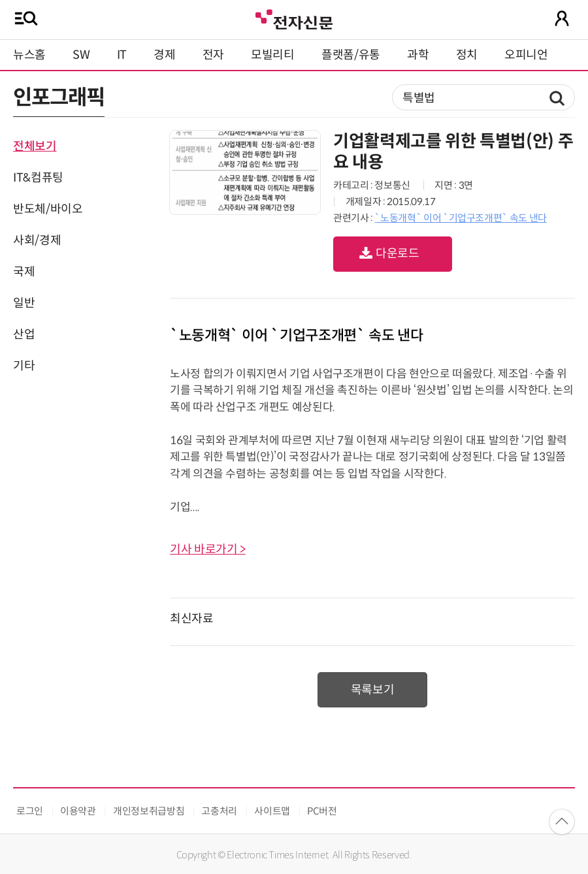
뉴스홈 (29, 55)
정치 (467, 55)
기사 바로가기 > (208, 549)
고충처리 (219, 811)
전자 (213, 55)
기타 (24, 366)
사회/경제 (37, 240)
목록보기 (373, 690)
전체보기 (35, 146)
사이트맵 (272, 811)
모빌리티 (273, 55)
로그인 (30, 811)
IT (122, 55)
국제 (24, 272)
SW (81, 55)
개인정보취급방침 (149, 811)
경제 (164, 55)
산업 (24, 334)
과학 (418, 55)
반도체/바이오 (48, 209)
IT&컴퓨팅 (38, 178)
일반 (24, 303)
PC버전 (322, 811)
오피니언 (526, 55)
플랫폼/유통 (351, 55)
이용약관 (78, 811)
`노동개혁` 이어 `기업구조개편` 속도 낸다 (460, 218)
